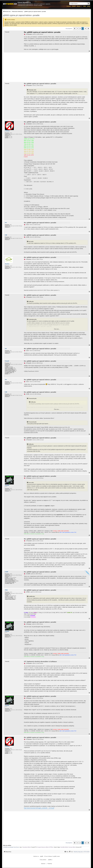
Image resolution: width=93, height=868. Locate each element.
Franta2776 (34, 847)
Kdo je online (7, 845)
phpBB (41, 856)
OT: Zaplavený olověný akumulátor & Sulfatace (40, 661)
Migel (59, 847)
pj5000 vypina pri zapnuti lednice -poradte (21, 15)
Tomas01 (7, 361)
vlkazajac (7, 485)
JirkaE (55, 847)
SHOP (74, 6)
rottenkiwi (7, 131)
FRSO (6, 590)
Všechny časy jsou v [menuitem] (82, 852)
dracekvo (7, 264)
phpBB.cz (50, 860)
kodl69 (7, 572)
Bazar (79, 6)
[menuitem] (24, 11)
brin (6, 223)
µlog (89, 6)
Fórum (69, 6)
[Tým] (71, 852)
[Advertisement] (46, 67)
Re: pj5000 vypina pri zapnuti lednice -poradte (42, 32)
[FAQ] (66, 852)
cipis (21, 847)
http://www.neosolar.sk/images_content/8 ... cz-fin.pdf (39, 808)
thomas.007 (79, 847)
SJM (6, 235)
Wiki (85, 6)
